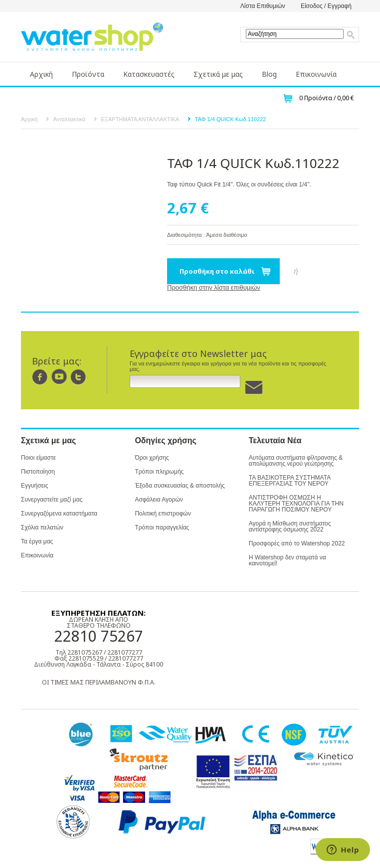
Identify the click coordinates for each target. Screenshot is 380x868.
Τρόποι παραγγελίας (162, 527)
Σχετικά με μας (218, 74)
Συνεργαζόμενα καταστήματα (59, 514)
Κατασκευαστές (149, 74)
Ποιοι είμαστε (38, 458)
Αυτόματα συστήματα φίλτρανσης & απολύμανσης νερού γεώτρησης (296, 461)
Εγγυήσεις (34, 486)
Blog (269, 74)
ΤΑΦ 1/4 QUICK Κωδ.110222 (231, 119)
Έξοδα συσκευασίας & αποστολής (180, 486)
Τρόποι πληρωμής (159, 472)
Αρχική (41, 74)
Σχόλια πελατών (42, 527)
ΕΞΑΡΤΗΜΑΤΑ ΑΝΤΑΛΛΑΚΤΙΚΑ (140, 119)
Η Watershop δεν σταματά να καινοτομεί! (287, 560)
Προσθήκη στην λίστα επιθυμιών (214, 287)
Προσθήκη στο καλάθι (217, 271)
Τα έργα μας (37, 541)
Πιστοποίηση (38, 472)
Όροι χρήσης (152, 458)
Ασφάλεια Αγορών (159, 500)
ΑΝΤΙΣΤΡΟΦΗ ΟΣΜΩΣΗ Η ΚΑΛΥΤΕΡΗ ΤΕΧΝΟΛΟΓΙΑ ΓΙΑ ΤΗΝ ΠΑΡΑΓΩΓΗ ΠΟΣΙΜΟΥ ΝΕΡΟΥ (296, 504)
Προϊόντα (88, 74)
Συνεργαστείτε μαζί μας (52, 500)
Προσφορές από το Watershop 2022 (297, 543)
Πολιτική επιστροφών (163, 514)
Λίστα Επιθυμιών (263, 6)
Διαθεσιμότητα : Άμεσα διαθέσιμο (207, 235)
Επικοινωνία (316, 74)
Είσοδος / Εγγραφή (326, 6)
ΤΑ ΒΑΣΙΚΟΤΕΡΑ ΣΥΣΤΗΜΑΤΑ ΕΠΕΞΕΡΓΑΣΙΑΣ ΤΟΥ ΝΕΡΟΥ (290, 481)
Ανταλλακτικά (69, 119)
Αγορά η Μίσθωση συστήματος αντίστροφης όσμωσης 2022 (290, 526)
